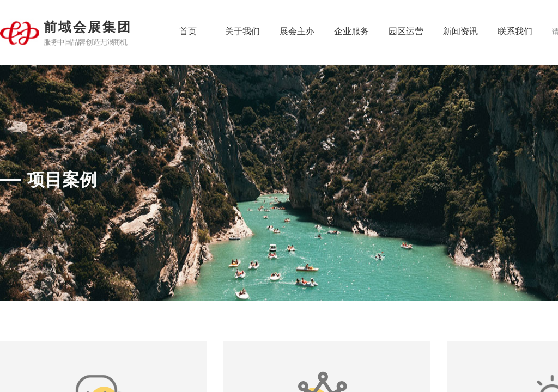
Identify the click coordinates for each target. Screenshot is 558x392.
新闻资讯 (460, 31)
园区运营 (406, 31)
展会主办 (297, 31)
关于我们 (242, 31)
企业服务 (351, 31)
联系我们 (515, 31)
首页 (188, 31)
